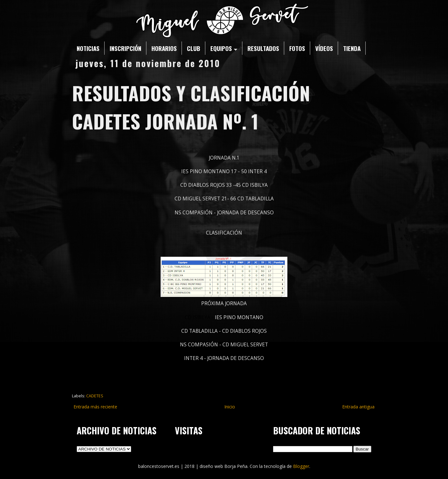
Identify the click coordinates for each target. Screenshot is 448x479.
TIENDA (352, 48)
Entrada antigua (358, 407)
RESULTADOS (263, 48)
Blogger (301, 466)
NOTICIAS (88, 48)
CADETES (95, 396)
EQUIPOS (224, 48)
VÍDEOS (324, 48)
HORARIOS (164, 48)
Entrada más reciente (95, 407)
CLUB (194, 48)
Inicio (230, 407)
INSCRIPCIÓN (125, 48)
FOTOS (297, 48)
